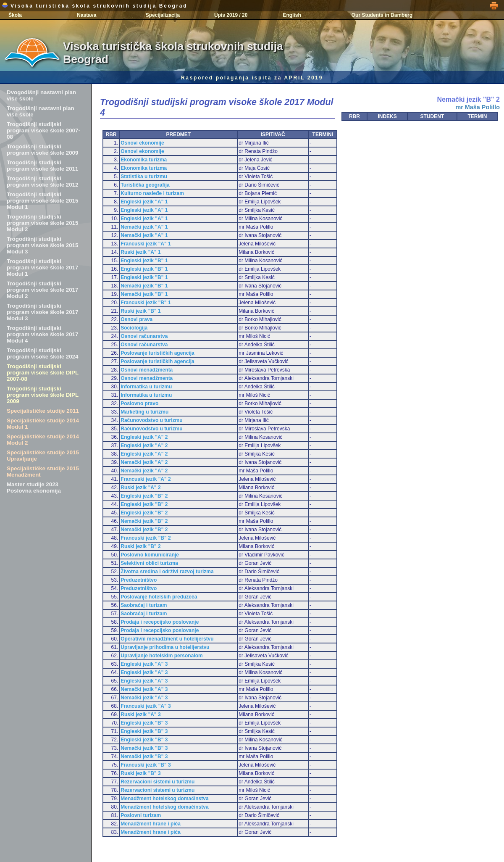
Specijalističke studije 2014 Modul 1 (43, 424)
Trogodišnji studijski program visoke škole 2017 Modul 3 (42, 312)
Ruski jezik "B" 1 (140, 311)
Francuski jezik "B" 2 (146, 538)
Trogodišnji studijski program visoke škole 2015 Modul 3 (42, 245)
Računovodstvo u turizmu (151, 420)
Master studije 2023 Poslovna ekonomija (34, 488)
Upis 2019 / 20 (231, 15)
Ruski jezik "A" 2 (140, 488)
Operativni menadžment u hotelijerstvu (167, 639)
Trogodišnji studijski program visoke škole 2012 (42, 182)
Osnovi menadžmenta (147, 370)
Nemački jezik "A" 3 (144, 689)
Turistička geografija (145, 185)
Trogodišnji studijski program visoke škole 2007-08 (43, 130)
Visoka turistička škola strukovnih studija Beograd (94, 6)
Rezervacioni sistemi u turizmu (157, 782)
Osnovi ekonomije (142, 143)
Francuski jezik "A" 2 (146, 479)
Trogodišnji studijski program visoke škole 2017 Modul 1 (42, 268)
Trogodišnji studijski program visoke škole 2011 (42, 166)
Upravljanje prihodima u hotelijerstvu (165, 647)
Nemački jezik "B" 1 (144, 286)
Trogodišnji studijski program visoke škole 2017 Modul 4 (42, 334)
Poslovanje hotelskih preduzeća (159, 597)
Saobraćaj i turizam (144, 605)
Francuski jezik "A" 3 (146, 706)
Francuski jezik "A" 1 (146, 244)
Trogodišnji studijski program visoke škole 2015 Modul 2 (42, 223)
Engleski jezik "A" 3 (144, 664)
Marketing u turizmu (144, 412)
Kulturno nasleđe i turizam (152, 193)
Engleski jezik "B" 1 (144, 261)
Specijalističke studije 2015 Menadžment (43, 472)
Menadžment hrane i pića (151, 824)
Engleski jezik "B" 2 (144, 496)
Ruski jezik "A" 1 (140, 252)
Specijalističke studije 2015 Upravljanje (43, 456)
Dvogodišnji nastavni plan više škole (41, 95)
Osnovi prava (136, 319)
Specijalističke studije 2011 (43, 411)
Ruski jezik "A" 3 (140, 714)
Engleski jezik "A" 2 (144, 437)
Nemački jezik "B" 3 (144, 748)
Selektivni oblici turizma (149, 563)
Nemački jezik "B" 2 (144, 521)
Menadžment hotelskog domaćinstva (164, 799)
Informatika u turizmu (146, 387)
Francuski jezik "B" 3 (146, 765)
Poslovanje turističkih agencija (157, 353)
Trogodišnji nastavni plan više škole (41, 111)
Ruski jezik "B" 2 (140, 546)
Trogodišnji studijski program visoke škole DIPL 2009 (43, 395)
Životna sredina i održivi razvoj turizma (167, 572)
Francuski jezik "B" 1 (146, 303)
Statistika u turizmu (144, 177)
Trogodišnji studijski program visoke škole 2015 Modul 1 (42, 201)
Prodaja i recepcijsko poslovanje (160, 622)
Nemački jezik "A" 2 (144, 462)
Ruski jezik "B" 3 (140, 773)
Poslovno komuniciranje (150, 555)
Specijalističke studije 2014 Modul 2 (43, 440)
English (292, 15)
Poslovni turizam (141, 815)
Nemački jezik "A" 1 (144, 227)
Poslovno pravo (139, 403)
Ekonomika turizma (144, 160)
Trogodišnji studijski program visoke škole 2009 (42, 150)
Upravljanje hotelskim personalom (161, 656)
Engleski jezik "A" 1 (144, 202)
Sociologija (134, 328)
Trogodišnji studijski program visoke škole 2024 (42, 353)
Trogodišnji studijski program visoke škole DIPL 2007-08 (43, 373)
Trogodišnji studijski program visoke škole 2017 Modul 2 (42, 290)
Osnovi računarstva (144, 336)
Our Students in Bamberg (382, 15)
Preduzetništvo (139, 580)
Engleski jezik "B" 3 (144, 723)
